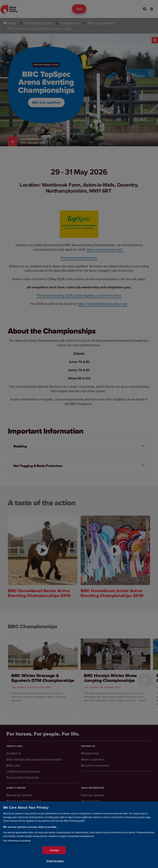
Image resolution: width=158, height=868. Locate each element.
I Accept (54, 850)
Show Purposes (55, 861)
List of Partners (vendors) (17, 841)
